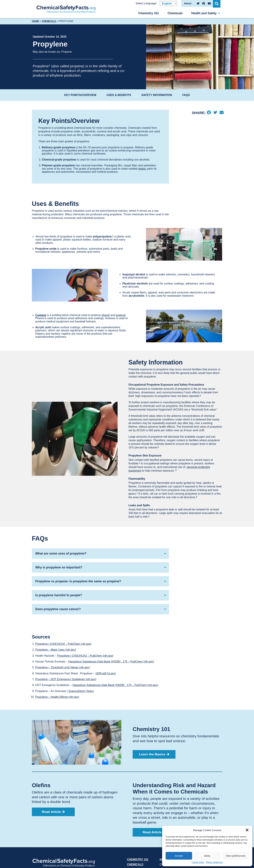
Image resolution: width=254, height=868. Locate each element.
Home (35, 21)
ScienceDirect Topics (81, 691)
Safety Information (157, 95)
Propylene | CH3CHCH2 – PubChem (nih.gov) (63, 644)
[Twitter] (215, 113)
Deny (207, 856)
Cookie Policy (198, 862)
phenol (106, 315)
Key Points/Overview (80, 95)
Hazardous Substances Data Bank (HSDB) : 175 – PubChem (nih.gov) (111, 662)
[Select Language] (168, 4)
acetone (121, 315)
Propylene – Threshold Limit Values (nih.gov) (63, 667)
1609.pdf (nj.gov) (106, 673)
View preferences (236, 856)
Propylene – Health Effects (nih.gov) (57, 697)
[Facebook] (209, 113)
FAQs (186, 95)
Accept (179, 856)
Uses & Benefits (119, 95)
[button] (247, 830)
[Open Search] (217, 3)
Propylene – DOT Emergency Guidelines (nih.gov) (66, 679)
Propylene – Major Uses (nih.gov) (56, 650)
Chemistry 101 (149, 13)
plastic (142, 169)
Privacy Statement (214, 862)
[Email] (222, 113)
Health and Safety (204, 13)
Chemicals (175, 13)
